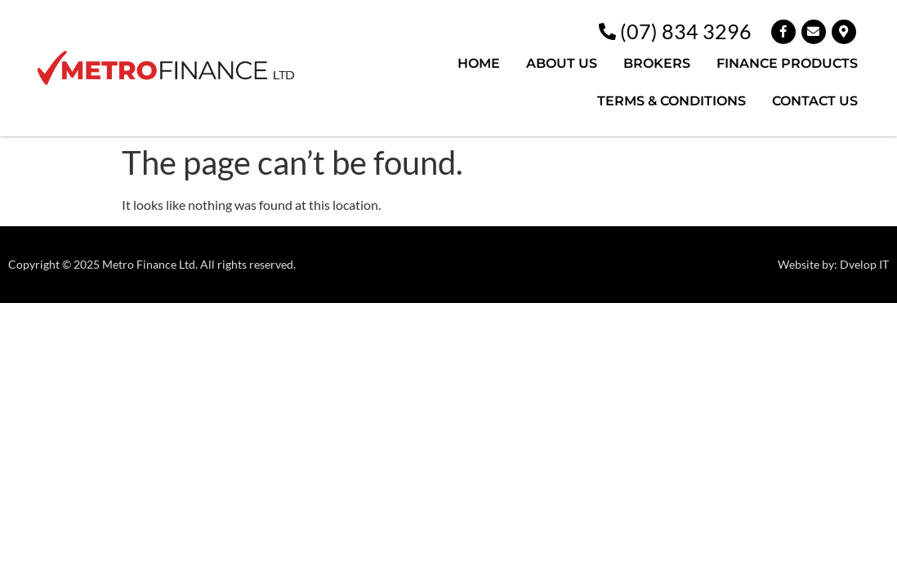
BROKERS (657, 63)
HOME (479, 63)
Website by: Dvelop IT (833, 264)
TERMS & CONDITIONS (672, 101)
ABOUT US (562, 63)
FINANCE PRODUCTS (787, 63)
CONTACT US (815, 101)
